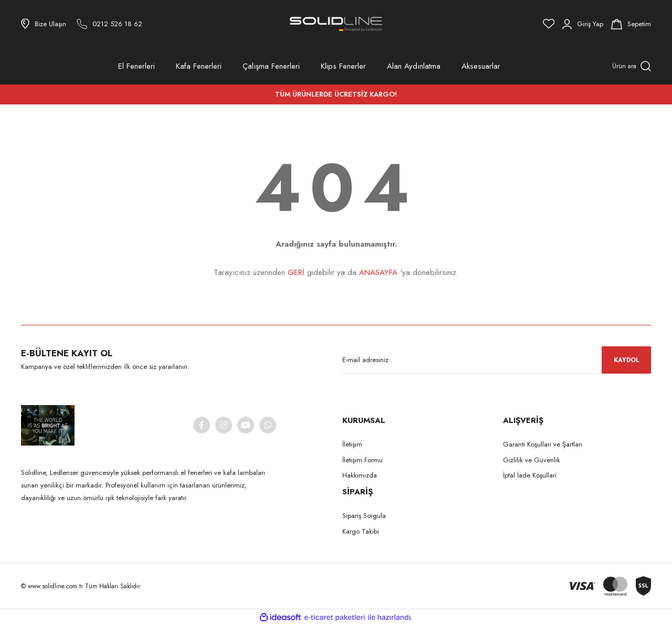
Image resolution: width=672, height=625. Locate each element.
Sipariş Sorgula (364, 516)
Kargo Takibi (361, 531)
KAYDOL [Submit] (627, 360)
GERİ (296, 272)
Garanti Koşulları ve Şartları (543, 444)
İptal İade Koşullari (530, 475)
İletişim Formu (363, 460)
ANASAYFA (378, 272)
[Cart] (631, 24)
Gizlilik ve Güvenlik (532, 460)
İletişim (352, 444)
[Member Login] (583, 24)
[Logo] (336, 24)
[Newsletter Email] (497, 360)
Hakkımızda (360, 475)
